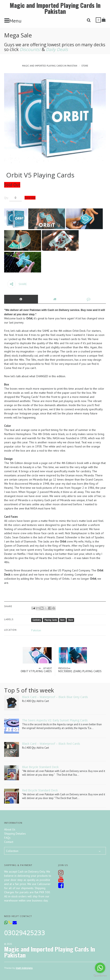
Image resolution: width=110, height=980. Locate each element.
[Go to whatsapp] (100, 968)
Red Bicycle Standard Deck (40, 790)
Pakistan (36, 630)
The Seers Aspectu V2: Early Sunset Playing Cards (55, 720)
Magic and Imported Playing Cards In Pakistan (55, 8)
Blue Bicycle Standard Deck (40, 767)
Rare (62, 620)
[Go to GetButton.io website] (100, 976)
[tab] (21, 299)
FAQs (7, 838)
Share (17, 284)
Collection (12, 851)
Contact (9, 842)
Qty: (6, 198)
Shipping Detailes (15, 834)
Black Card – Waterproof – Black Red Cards (51, 744)
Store (85, 66)
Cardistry (37, 620)
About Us (10, 829)
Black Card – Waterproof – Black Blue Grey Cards (55, 697)
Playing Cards (51, 620)
